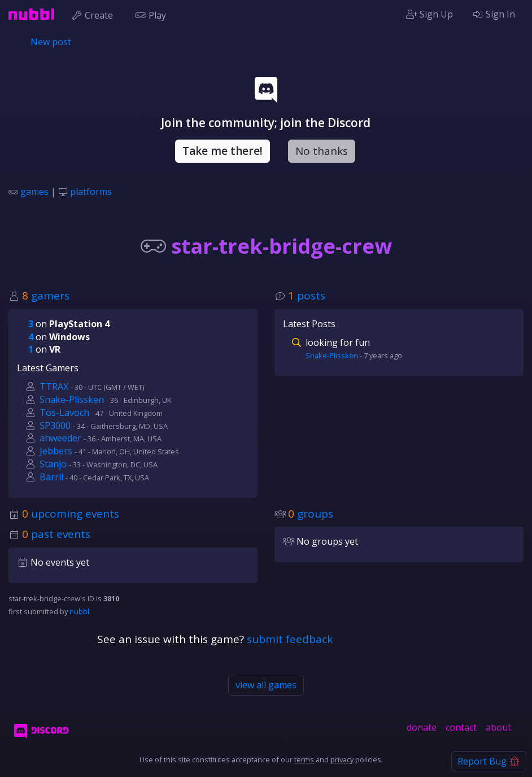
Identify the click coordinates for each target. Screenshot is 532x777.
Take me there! (223, 151)
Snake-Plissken (72, 400)
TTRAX (54, 387)
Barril (51, 477)
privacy (342, 759)
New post (51, 42)
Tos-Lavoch (64, 413)
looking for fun (338, 342)
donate (422, 727)
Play (153, 14)
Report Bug (489, 761)
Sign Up (429, 14)
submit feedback (290, 639)
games (34, 192)
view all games (266, 685)
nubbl (79, 611)
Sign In (494, 14)
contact (461, 727)
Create (95, 14)
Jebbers (56, 451)
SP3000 (55, 426)
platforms (91, 192)
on (69, 324)
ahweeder (60, 438)
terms (304, 759)
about (498, 727)
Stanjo (53, 464)
